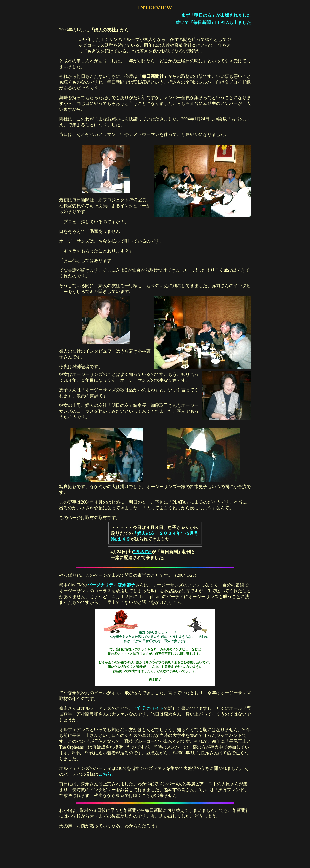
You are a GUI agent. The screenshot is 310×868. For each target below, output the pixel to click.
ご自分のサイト (148, 708)
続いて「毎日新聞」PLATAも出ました (213, 23)
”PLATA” (142, 552)
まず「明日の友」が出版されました (216, 15)
